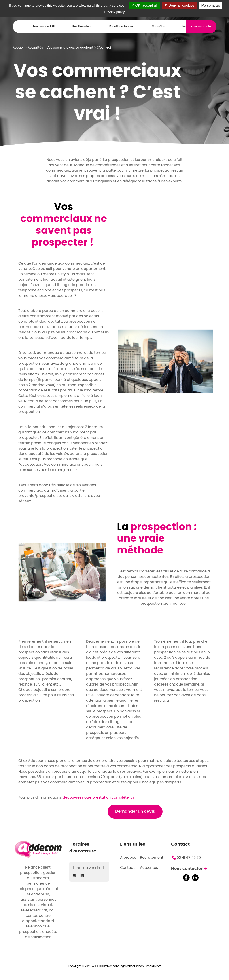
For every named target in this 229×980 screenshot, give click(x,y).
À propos (128, 858)
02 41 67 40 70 (189, 858)
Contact (127, 868)
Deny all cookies (179, 5)
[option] (165, 361)
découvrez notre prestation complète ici (98, 797)
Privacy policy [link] (114, 12)
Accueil (18, 48)
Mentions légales (118, 966)
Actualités (35, 48)
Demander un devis (135, 812)
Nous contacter (187, 869)
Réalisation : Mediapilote (145, 966)
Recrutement (152, 858)
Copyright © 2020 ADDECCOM (88, 966)
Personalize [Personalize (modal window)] (211, 5)
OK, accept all (144, 5)
